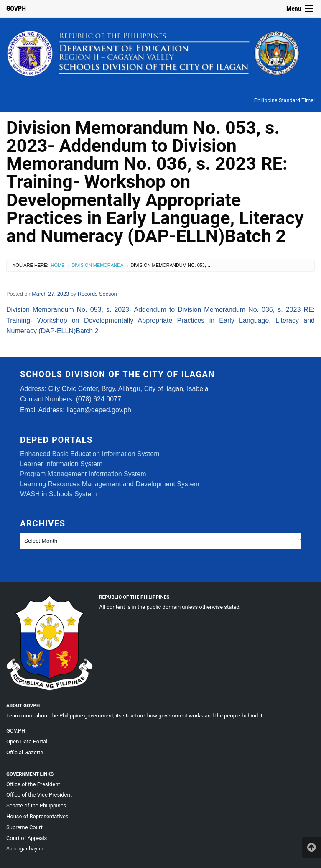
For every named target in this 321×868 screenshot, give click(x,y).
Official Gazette (25, 752)
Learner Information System (61, 464)
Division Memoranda (97, 265)
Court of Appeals (27, 838)
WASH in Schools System (58, 494)
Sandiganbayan (25, 849)
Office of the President (33, 784)
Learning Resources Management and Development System (110, 484)
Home (58, 265)
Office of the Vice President (39, 795)
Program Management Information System (83, 474)
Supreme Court (24, 827)
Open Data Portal (27, 742)
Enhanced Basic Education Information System (90, 454)
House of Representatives (37, 816)
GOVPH (16, 9)
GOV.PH (16, 731)
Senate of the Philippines (36, 805)
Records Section (97, 294)
